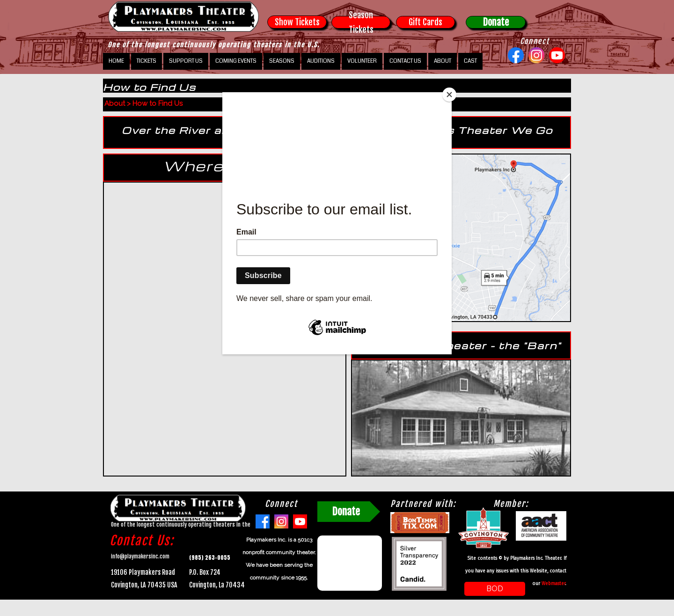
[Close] (449, 95)
